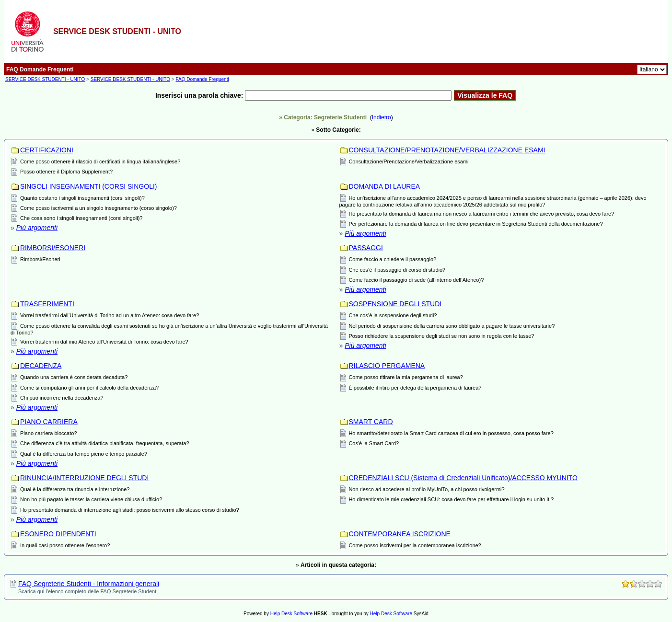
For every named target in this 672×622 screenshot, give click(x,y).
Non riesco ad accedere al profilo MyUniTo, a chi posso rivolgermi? (426, 489)
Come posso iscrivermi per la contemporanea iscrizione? (415, 545)
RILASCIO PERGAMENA (387, 366)
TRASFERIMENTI (47, 304)
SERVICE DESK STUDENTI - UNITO (45, 79)
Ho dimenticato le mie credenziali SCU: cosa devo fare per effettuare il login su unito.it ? (451, 499)
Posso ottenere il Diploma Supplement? (66, 172)
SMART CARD (371, 422)
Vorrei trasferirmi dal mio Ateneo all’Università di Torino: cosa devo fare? (104, 342)
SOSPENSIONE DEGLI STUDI (395, 304)
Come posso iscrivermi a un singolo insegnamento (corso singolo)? (98, 208)
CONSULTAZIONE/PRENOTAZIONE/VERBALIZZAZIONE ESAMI (447, 150)
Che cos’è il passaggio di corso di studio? (397, 270)
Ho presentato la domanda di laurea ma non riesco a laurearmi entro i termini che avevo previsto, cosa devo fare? (481, 214)
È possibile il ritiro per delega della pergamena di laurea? (415, 388)
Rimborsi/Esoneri (40, 259)
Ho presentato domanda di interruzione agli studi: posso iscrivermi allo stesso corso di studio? (130, 510)
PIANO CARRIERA (49, 422)
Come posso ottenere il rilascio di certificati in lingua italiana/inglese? (100, 161)
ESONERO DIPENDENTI (58, 534)
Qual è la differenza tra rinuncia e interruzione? (75, 489)
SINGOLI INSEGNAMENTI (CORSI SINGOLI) (88, 186)
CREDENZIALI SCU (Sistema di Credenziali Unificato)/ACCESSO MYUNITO (463, 478)
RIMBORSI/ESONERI (53, 248)
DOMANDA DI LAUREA (385, 186)
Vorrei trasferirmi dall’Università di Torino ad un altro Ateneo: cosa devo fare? (110, 315)
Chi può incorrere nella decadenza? (62, 398)
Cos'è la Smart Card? (374, 443)
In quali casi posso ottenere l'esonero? (65, 545)
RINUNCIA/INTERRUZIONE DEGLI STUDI (84, 478)
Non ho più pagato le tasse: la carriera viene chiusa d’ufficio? (91, 499)
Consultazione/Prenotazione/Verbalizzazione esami (408, 161)
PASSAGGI (366, 248)
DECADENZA (41, 366)
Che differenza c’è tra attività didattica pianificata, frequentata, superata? (105, 443)
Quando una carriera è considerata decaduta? (74, 377)
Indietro (382, 117)
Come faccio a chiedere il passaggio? (392, 259)
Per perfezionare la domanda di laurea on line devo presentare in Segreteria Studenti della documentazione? (475, 224)
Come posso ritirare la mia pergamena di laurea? (406, 377)
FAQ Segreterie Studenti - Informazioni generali (89, 584)
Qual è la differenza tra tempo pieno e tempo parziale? (84, 454)
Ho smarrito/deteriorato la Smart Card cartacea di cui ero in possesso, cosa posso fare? (451, 433)
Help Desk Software (291, 614)
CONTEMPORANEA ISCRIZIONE (400, 534)
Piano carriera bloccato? (49, 433)
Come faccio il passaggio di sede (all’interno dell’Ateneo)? (416, 280)
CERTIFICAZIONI (47, 150)
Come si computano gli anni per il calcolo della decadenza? (89, 388)
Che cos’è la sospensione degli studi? (393, 315)
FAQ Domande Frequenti (202, 79)
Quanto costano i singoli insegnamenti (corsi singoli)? (82, 198)
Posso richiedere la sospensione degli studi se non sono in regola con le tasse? (441, 336)
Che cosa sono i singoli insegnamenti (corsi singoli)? (81, 218)
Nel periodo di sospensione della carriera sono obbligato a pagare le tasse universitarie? (452, 326)
